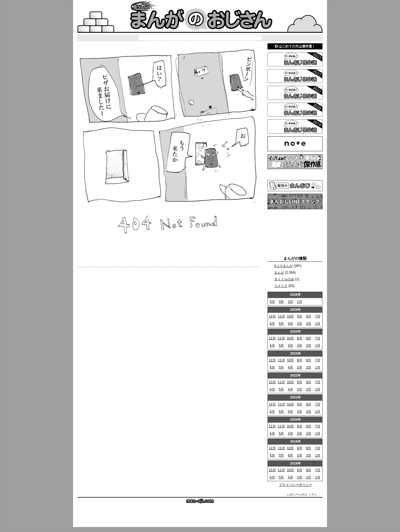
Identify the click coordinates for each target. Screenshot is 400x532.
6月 (272, 324)
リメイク (281, 286)
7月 (318, 316)
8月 (309, 316)
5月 (282, 324)
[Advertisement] (295, 233)
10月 (290, 316)
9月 (300, 316)
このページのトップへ (302, 495)
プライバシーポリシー (296, 485)
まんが (279, 273)
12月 (272, 316)
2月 (290, 302)
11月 (281, 316)
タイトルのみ (284, 279)
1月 (300, 302)
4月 (272, 302)
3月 (282, 302)
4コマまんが (283, 266)
